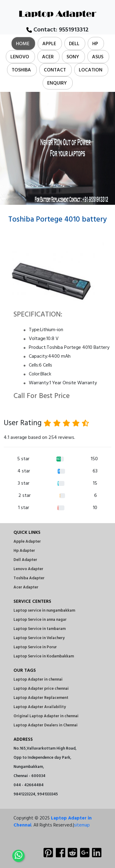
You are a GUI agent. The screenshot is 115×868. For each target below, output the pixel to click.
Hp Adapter (24, 551)
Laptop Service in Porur (35, 647)
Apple (49, 44)
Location (91, 70)
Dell (74, 44)
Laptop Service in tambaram (40, 629)
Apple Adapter (27, 542)
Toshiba (21, 70)
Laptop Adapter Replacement (41, 698)
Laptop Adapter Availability (40, 707)
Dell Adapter (25, 560)
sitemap (82, 825)
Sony (73, 57)
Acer (48, 57)
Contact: (57, 30)
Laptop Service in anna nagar (40, 620)
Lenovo (20, 57)
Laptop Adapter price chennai (41, 689)
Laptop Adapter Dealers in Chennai (46, 725)
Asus (98, 57)
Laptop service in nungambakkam (44, 611)
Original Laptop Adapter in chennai (46, 716)
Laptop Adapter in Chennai (53, 822)
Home (23, 44)
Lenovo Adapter (28, 569)
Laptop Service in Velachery (39, 638)
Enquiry (57, 83)
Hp (95, 44)
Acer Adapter (26, 587)
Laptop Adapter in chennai (38, 680)
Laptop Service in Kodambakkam (44, 656)
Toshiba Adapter (29, 578)
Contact (55, 70)
